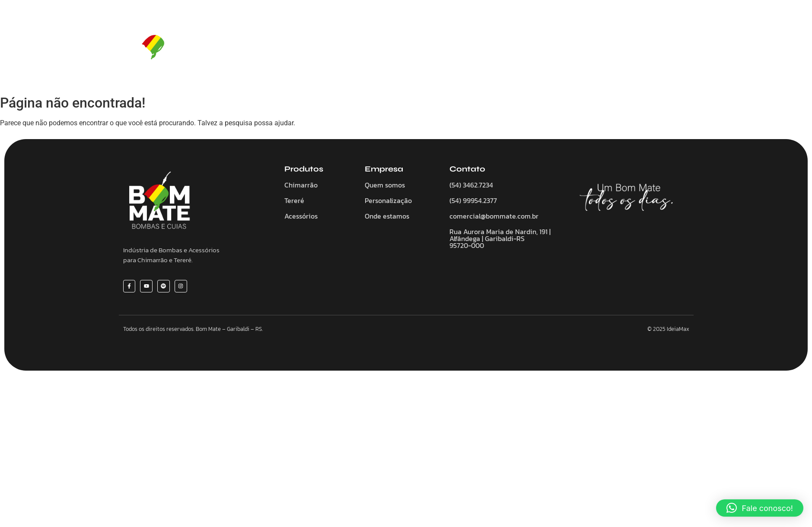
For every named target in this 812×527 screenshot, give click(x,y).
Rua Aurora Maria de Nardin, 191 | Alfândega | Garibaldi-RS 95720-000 (500, 238)
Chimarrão (375, 50)
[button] (760, 508)
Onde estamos (387, 216)
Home (280, 50)
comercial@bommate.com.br (494, 216)
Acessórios (458, 50)
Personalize (507, 50)
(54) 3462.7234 (471, 185)
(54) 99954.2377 (473, 200)
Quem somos (324, 50)
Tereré (417, 50)
